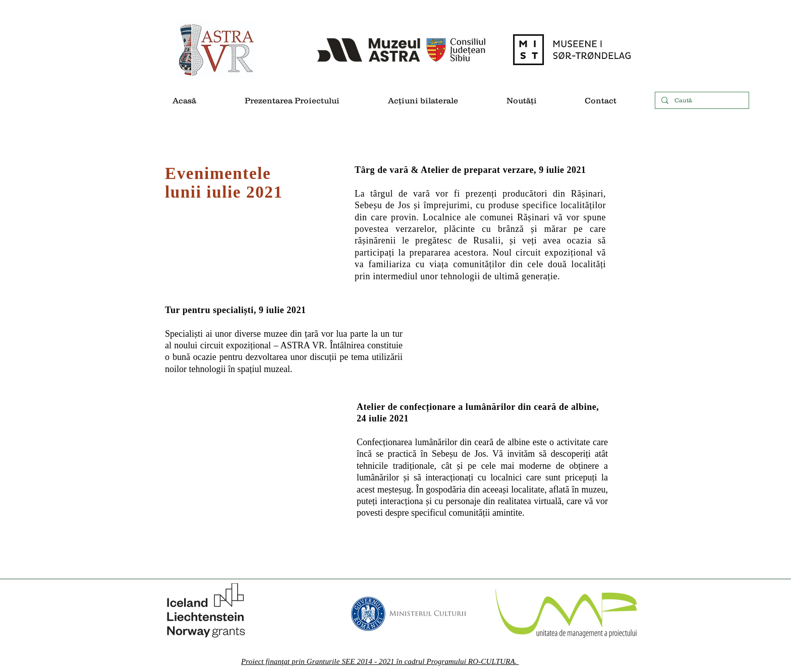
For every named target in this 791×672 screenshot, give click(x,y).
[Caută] (701, 101)
